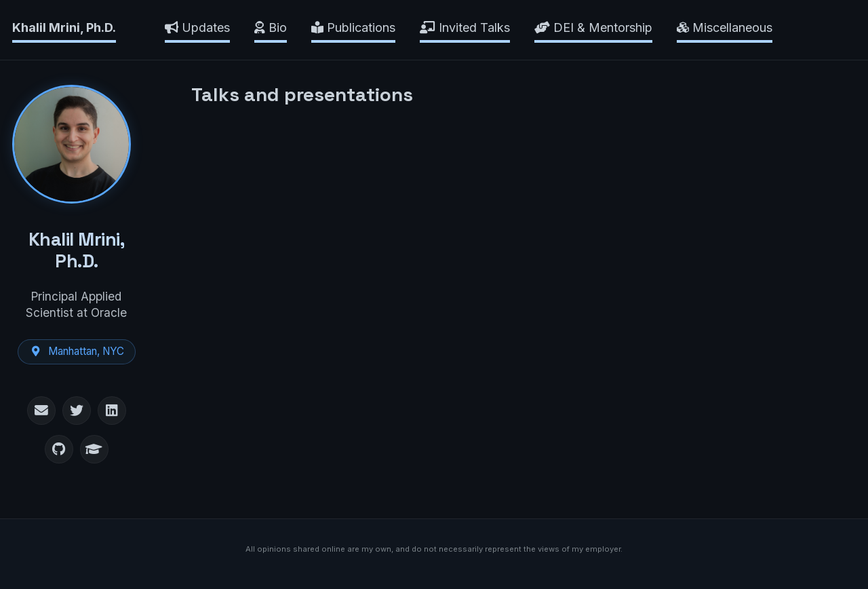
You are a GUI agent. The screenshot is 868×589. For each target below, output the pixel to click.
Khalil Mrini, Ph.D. (64, 27)
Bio (271, 27)
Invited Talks (465, 27)
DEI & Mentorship (593, 27)
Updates (197, 27)
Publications (353, 27)
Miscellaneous (725, 27)
